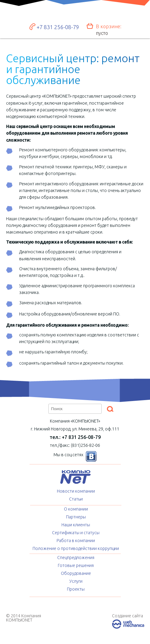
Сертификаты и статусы (76, 533)
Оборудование (76, 573)
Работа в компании (76, 541)
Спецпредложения (76, 558)
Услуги (76, 581)
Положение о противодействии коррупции (76, 548)
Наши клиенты (76, 525)
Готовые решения (76, 565)
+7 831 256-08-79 (58, 27)
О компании (76, 509)
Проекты (76, 589)
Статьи (76, 499)
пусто (102, 33)
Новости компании (76, 491)
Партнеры (76, 517)
